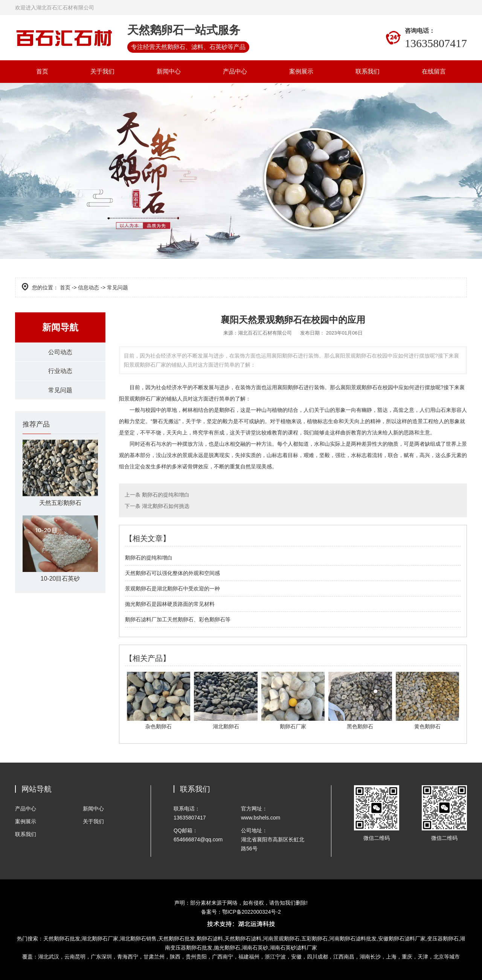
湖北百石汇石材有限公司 (265, 333)
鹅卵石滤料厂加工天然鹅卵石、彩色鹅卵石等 (178, 619)
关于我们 (102, 71)
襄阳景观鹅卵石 (359, 387)
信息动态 (88, 287)
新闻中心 (169, 71)
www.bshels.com (261, 818)
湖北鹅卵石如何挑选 (165, 506)
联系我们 (368, 71)
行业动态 (60, 371)
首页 (42, 71)
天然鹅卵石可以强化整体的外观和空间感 (172, 573)
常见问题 (60, 391)
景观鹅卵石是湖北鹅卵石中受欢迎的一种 (172, 589)
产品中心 (235, 71)
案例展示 (301, 71)
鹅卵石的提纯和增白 (165, 495)
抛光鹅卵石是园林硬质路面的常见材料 (170, 604)
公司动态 (60, 352)
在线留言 (434, 71)
